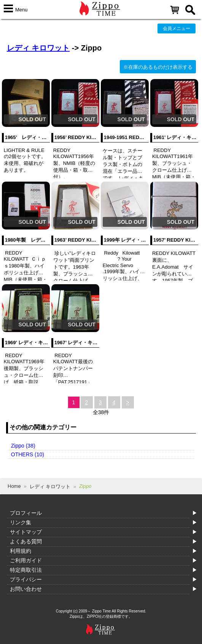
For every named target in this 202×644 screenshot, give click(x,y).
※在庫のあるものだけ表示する (158, 67)
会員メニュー (177, 28)
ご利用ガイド (26, 560)
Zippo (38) (23, 446)
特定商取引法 (26, 570)
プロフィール (26, 513)
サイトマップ (26, 532)
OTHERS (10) (28, 454)
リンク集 (21, 522)
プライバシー (26, 579)
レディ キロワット (38, 48)
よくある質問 (26, 541)
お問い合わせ (26, 589)
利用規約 (21, 551)
